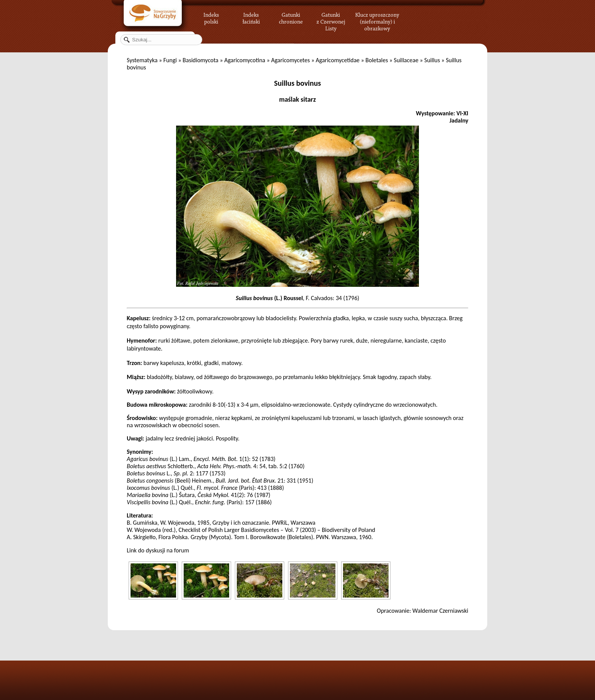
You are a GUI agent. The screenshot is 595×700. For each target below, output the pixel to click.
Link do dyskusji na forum (158, 550)
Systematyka (142, 60)
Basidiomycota (200, 60)
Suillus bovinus (297, 83)
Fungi (170, 60)
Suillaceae (406, 60)
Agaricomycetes (290, 60)
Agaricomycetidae (338, 60)
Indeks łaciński (251, 17)
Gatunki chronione (291, 17)
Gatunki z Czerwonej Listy (331, 17)
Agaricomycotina (245, 60)
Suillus (432, 60)
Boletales (377, 60)
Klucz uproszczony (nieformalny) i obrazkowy (377, 21)
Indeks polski (211, 17)
